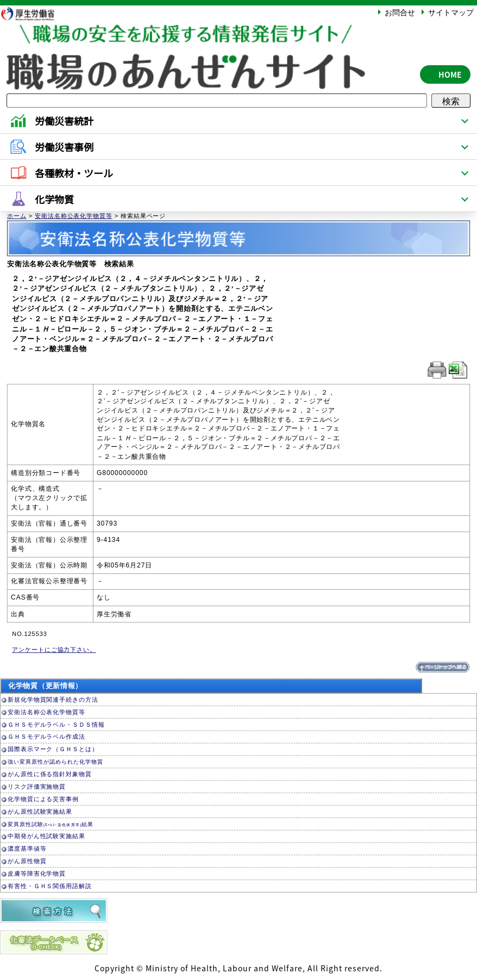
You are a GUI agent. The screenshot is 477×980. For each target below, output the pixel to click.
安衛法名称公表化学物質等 (74, 216)
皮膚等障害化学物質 (37, 874)
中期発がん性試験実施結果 (46, 837)
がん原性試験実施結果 (40, 812)
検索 (451, 101)
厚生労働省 (33, 13)
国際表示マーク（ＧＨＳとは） (53, 750)
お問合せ (400, 12)
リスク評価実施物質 (37, 787)
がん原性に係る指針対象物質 (50, 774)
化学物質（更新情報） (45, 686)
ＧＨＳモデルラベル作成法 (46, 737)
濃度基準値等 (27, 849)
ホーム (17, 216)
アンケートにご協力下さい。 (54, 650)
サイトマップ (451, 12)
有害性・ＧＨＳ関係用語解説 (50, 886)
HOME (450, 74)
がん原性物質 (27, 861)
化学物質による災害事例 (43, 799)
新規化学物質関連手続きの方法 (53, 700)
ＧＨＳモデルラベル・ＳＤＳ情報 (56, 725)
